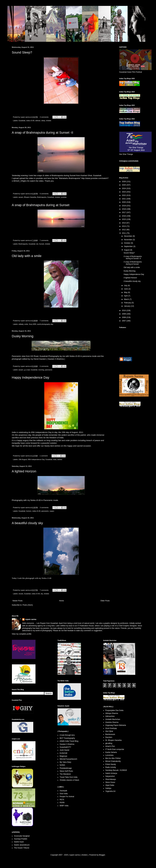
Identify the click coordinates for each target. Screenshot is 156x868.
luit (37, 244)
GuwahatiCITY (65, 747)
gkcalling (109, 743)
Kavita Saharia (111, 752)
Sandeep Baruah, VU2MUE (116, 770)
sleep (43, 121)
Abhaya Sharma (112, 713)
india (55, 459)
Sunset (42, 244)
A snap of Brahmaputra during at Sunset (41, 205)
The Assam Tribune (22, 848)
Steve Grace (110, 782)
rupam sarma (31, 619)
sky (42, 594)
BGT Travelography (67, 738)
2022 (124, 195)
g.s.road (27, 370)
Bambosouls (110, 734)
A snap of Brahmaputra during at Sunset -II (42, 133)
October (127, 243)
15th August (23, 459)
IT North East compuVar (115, 749)
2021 (124, 199)
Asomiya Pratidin (21, 839)
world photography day (45, 324)
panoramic (49, 370)
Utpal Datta (110, 785)
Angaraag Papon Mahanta (116, 725)
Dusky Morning (23, 336)
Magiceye (63, 756)
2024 (124, 188)
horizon (29, 511)
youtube (64, 197)
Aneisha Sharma (112, 722)
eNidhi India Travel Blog (69, 741)
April (126, 296)
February (128, 303)
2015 (124, 219)
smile (26, 324)
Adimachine (110, 716)
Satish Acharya (111, 773)
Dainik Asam (19, 842)
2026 (124, 182)
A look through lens (67, 735)
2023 (124, 192)
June (126, 289)
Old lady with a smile (27, 256)
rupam (52, 511)
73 (18, 796)
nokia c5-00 (30, 121)
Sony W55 (33, 324)
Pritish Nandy (111, 764)
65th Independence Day (36, 459)
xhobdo (49, 121)
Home (62, 601)
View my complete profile (22, 634)
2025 (124, 185)
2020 (124, 202)
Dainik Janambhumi (22, 845)
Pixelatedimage (66, 768)
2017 (124, 212)
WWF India (64, 806)
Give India (64, 794)
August (127, 250)
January (127, 306)
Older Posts (105, 601)
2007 (124, 321)
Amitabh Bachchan (113, 719)
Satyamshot (110, 776)
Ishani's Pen (110, 746)
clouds (21, 594)
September (129, 246)
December (128, 236)
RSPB (62, 803)
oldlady (21, 324)
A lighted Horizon (24, 471)
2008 (124, 317)
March (127, 299)
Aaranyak (63, 791)
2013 (124, 226)
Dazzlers (109, 737)
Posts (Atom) (28, 605)
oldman (38, 121)
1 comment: (44, 456)
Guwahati (22, 121)
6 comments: (45, 194)
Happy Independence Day (30, 377)
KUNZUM (63, 753)
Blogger (102, 855)
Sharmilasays (111, 779)
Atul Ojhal (109, 731)
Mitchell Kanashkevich (68, 759)
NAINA (62, 765)
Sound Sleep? (22, 52)
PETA (62, 800)
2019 (124, 206)
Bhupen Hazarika (30, 197)
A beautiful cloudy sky (27, 523)
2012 (124, 230)
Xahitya (108, 788)
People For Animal (67, 797)
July (126, 286)
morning (41, 370)
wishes (60, 459)
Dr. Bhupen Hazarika (114, 740)
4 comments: (45, 117)
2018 (124, 209)
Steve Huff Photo (66, 771)
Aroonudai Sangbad (22, 836)
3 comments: (45, 508)
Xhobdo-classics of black (69, 780)
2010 (124, 311)
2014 (124, 223)
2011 (124, 233)
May (126, 292)
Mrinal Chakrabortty (113, 761)
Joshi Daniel (64, 750)
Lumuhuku (109, 755)
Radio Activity (111, 767)
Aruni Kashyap (111, 728)
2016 (124, 216)
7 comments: (45, 240)
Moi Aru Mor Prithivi (113, 758)
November (128, 240)
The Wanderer (65, 774)
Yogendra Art (110, 791)
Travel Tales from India (69, 777)
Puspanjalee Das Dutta (114, 710)
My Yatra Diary (65, 762)
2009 (124, 314)
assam (21, 197)
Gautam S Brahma (56, 359)
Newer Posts (18, 601)
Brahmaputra (42, 197)
